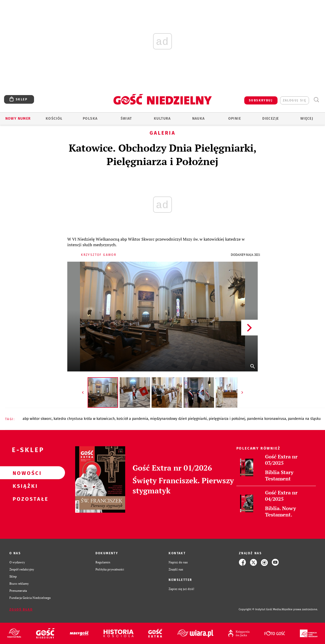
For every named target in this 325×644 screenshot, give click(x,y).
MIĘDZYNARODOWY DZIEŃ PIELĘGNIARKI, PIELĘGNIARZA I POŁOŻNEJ (198, 419)
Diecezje (271, 119)
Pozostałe (24, 499)
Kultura (162, 119)
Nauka (199, 119)
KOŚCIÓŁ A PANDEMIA (132, 419)
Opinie (235, 119)
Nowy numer (18, 119)
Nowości (24, 473)
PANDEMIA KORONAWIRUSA (267, 419)
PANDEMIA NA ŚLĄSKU (304, 419)
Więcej (307, 119)
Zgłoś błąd (21, 610)
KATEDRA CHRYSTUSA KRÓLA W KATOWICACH (84, 419)
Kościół (54, 119)
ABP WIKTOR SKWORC (37, 419)
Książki (24, 486)
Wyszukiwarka (316, 100)
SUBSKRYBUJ (261, 100)
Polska (90, 119)
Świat (126, 119)
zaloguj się (295, 100)
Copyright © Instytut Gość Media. (260, 609)
